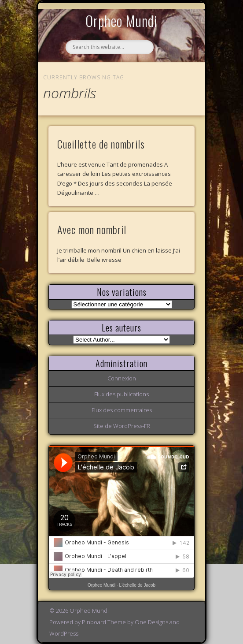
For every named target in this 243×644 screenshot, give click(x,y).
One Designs (151, 622)
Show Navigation (173, 81)
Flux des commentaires (122, 410)
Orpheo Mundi (121, 20)
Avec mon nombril (92, 229)
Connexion (122, 378)
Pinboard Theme (104, 622)
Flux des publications (121, 394)
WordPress (64, 633)
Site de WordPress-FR (122, 426)
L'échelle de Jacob (138, 585)
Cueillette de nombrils (101, 144)
